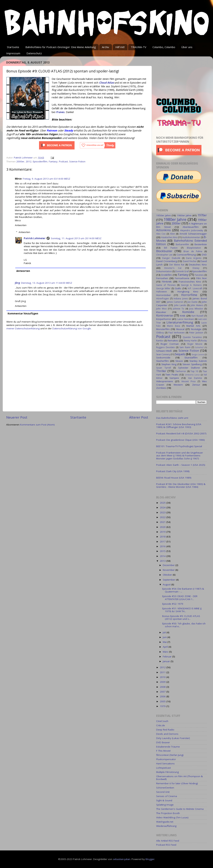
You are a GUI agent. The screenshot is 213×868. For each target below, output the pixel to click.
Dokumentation (164, 271)
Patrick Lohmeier (35, 238)
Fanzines (199, 275)
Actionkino (163, 230)
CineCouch (162, 721)
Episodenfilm (40, 161)
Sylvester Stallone (189, 368)
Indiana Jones (181, 299)
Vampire (174, 378)
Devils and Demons (167, 734)
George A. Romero (191, 285)
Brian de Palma (193, 251)
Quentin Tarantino (192, 337)
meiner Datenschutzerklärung (23, 328)
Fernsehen (162, 278)
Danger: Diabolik (171, 258)
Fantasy (53, 161)
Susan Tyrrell (164, 368)
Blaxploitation (194, 248)
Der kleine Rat (177, 265)
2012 (29, 161)
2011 (163, 672)
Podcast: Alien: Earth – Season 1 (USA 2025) (181, 465)
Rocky (204, 341)
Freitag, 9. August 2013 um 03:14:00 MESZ (46, 179)
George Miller (163, 288)
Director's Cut (173, 268)
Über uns (187, 47)
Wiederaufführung (166, 826)
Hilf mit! (120, 47)
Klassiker (161, 312)
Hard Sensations (165, 763)
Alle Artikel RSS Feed (168, 841)
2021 (163, 522)
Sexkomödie (163, 358)
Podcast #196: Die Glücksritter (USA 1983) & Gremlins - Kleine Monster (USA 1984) (181, 485)
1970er (202, 215)
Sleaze (179, 361)
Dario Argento (194, 258)
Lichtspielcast (163, 768)
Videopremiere (165, 381)
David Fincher (190, 261)
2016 (163, 546)
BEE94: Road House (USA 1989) (174, 478)
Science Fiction (77, 161)
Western (178, 385)
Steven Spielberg (192, 364)
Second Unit (163, 792)
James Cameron (175, 302)
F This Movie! (163, 751)
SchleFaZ (199, 347)
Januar (167, 661)
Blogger (150, 859)
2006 (163, 696)
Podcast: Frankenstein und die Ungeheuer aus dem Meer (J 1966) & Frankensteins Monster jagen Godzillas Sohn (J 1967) (180, 455)
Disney (196, 268)
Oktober (168, 575)
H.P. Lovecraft (195, 288)
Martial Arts (193, 326)
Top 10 (194, 371)
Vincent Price (189, 381)
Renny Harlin (190, 341)
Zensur (196, 385)
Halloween (162, 292)
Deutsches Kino (198, 265)
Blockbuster (164, 251)
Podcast (63, 161)
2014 (163, 556)
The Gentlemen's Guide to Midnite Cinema (180, 809)
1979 (163, 706)
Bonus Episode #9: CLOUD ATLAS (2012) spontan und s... (181, 617)
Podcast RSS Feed (166, 845)
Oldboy (160, 333)
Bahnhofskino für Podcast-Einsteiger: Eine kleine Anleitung (61, 47)
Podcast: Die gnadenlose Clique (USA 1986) (181, 440)
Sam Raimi (185, 347)
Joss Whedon (196, 309)
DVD (204, 255)
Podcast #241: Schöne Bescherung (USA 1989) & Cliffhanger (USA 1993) (179, 426)
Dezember (169, 565)
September (169, 580)
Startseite (13, 47)
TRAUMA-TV (139, 47)
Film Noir (202, 278)
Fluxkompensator (166, 759)
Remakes (173, 340)
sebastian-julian (122, 859)
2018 (163, 537)
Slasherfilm (163, 361)
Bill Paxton (171, 248)
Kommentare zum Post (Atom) (37, 425)
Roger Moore (195, 344)
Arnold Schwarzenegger (193, 234)
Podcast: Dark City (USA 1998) (173, 471)
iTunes (60, 112)
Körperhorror (164, 319)
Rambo (160, 341)
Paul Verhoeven (177, 333)
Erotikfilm (167, 275)
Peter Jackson (196, 333)
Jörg (17, 283)
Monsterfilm (163, 329)
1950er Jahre (163, 215)
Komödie (188, 312)
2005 (163, 701)
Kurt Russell (197, 316)
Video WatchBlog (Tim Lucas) (172, 817)
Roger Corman (170, 344)
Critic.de (161, 725)
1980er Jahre (175, 219)
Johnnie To (179, 309)
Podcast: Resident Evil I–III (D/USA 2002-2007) (181, 433)
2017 (163, 542)
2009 (163, 682)
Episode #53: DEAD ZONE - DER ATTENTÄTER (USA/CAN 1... (180, 598)
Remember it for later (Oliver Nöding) (177, 783)
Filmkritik (167, 282)
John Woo (161, 309)
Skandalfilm (191, 358)
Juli (165, 632)
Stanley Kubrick (198, 361)
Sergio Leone (198, 354)
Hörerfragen (163, 299)
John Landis (180, 305)
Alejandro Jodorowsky (192, 230)
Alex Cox (161, 234)
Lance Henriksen (186, 319)
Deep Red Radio (165, 730)
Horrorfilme (189, 295)
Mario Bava (174, 326)
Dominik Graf (182, 271)
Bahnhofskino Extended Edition (181, 242)
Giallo (178, 288)
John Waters (197, 305)
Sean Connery (163, 354)
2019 (163, 532)
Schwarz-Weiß (164, 351)
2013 (163, 561)
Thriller (161, 371)
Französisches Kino (190, 282)
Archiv (106, 47)
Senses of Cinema (167, 796)
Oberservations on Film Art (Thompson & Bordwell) (179, 778)
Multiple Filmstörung (167, 772)
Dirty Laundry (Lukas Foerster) (173, 738)
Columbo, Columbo (164, 47)
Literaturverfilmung (180, 322)
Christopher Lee (164, 255)
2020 (163, 527)
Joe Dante (192, 302)
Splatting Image (165, 805)
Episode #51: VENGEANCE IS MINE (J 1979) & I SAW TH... (182, 610)
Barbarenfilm (182, 244)
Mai (165, 642)
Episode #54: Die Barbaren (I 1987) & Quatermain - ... (183, 590)
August (167, 584)
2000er (20, 161)
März (166, 652)
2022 (163, 517)
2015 (163, 551)
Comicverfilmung (186, 255)
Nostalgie (196, 329)
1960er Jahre (184, 215)
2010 (163, 677)
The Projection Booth (168, 813)
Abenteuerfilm (191, 227)
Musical (180, 329)
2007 (163, 692)
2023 (163, 512)
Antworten (21, 225)
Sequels (180, 354)
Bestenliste (201, 244)
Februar (167, 657)
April (166, 647)
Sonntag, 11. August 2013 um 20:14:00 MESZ (76, 238)
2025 (163, 503)
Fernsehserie (182, 278)
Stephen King (169, 364)
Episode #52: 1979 (173, 604)
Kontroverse (165, 315)
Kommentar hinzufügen (23, 314)
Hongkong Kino (188, 292)
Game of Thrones (166, 285)
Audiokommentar (191, 237)
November (169, 570)
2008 (163, 687)
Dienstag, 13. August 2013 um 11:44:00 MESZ (47, 283)
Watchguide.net (165, 822)
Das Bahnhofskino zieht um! (172, 418)
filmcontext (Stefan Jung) (170, 755)
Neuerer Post (17, 417)
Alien (173, 234)
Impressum (13, 53)
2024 (163, 507)
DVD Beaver (163, 742)
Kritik (183, 316)
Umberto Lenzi (192, 375)
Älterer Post (139, 417)
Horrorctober (163, 295)
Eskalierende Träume (168, 747)
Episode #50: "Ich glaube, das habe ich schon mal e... (184, 625)
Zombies (161, 388)
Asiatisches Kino (169, 237)
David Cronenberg (167, 261)
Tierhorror (181, 371)
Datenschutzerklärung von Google (72, 328)
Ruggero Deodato (166, 347)
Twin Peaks (172, 375)
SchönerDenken (165, 788)
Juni (165, 637)
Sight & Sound (164, 800)
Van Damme (195, 378)
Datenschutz (34, 53)
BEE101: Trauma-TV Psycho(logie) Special (179, 446)
